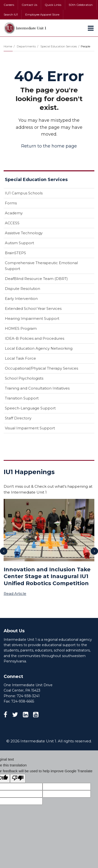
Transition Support (22, 398)
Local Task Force (20, 358)
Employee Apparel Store (42, 14)
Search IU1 (11, 14)
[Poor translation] (18, 778)
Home (8, 46)
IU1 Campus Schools (24, 193)
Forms (11, 203)
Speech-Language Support (30, 408)
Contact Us (29, 5)
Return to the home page (49, 146)
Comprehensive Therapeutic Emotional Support (41, 266)
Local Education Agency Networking (39, 348)
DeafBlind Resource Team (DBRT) (36, 279)
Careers (9, 5)
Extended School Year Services (33, 308)
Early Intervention (21, 299)
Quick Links (53, 5)
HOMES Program (21, 328)
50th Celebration (81, 5)
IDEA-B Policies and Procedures (35, 338)
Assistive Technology (24, 233)
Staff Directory (18, 418)
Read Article (15, 594)
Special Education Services (59, 46)
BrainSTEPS (15, 253)
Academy (14, 213)
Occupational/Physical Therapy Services (41, 368)
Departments (26, 46)
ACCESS (12, 223)
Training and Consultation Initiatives (37, 388)
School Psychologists (24, 378)
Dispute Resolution (22, 289)
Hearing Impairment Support (32, 318)
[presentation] (4, 551)
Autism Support (19, 243)
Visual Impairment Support (30, 428)
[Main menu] (91, 28)
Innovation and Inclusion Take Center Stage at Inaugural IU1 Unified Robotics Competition (47, 576)
